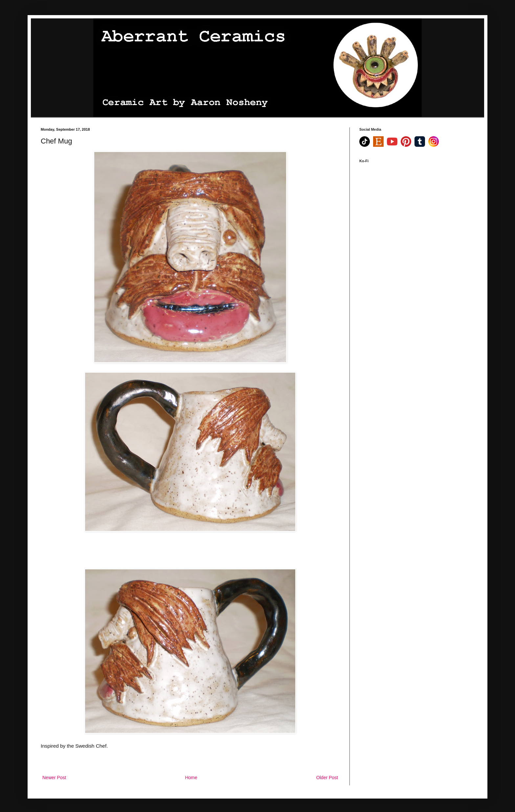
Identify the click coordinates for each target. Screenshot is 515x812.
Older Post (327, 778)
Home (191, 778)
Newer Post (54, 778)
